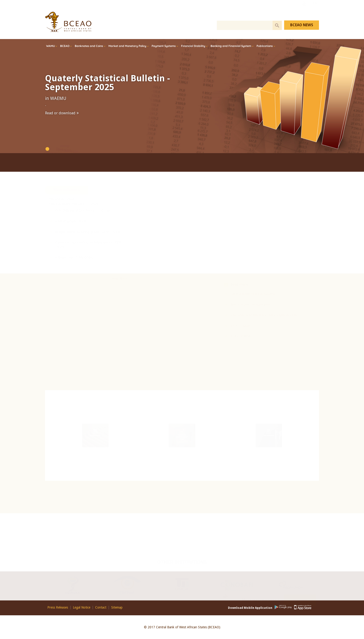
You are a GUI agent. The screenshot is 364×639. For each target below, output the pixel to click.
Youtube (304, 10)
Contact (300, 596)
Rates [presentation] (109, 229)
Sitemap (117, 608)
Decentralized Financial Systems (219, 294)
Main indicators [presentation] (67, 229)
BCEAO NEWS (302, 25)
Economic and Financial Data (182, 438)
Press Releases (58, 608)
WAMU (50, 46)
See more (209, 209)
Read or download (60, 113)
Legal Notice (82, 608)
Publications (265, 46)
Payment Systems (164, 46)
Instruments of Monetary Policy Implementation (230, 315)
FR (315, 10)
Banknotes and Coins (89, 46)
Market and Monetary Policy (127, 46)
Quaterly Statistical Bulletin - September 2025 (107, 83)
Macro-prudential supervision (217, 304)
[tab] (67, 229)
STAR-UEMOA (206, 336)
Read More (119, 318)
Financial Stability (193, 46)
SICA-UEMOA (206, 326)
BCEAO (65, 46)
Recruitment (269, 435)
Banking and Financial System (231, 46)
